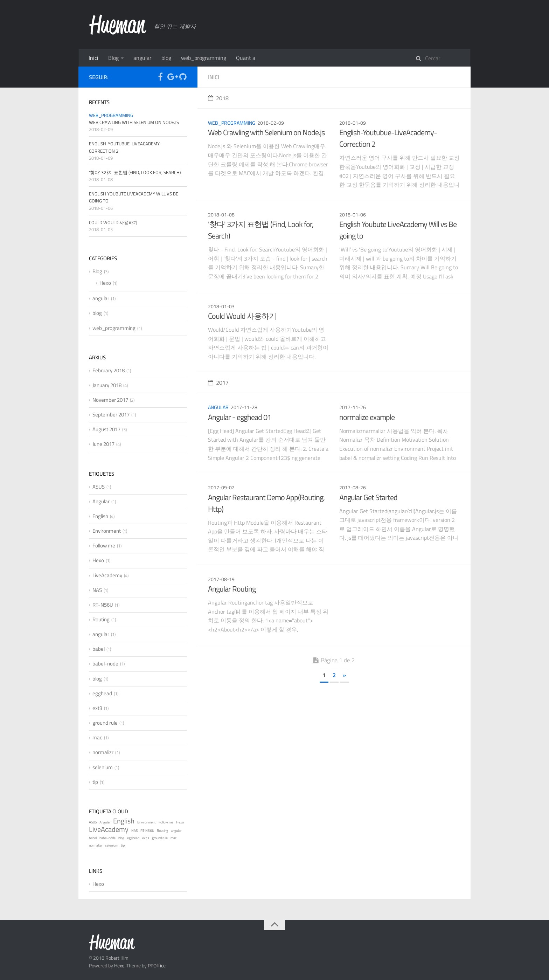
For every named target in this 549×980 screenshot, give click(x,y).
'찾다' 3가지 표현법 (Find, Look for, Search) (261, 230)
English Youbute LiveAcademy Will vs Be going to (398, 230)
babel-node (105, 664)
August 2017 (106, 429)
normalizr (103, 752)
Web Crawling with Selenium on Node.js (266, 132)
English (100, 516)
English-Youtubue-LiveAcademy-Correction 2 (388, 138)
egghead (102, 693)
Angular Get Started (368, 497)
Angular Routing (232, 589)
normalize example (367, 417)
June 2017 (103, 444)
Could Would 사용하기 (242, 316)
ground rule (105, 723)
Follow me (104, 546)
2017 (218, 382)
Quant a (246, 58)
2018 (218, 98)
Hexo (105, 283)
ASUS (99, 487)
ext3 (97, 708)
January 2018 (107, 385)
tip (95, 782)
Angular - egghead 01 (239, 417)
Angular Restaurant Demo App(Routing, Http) (266, 503)
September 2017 (111, 415)
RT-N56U (103, 605)
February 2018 (109, 370)
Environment (107, 531)
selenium (103, 767)
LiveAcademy (107, 575)
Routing (101, 619)
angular (143, 58)
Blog (113, 58)
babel (99, 649)
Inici (93, 58)
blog (166, 58)
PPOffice (157, 965)
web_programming (204, 58)
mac (97, 737)
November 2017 (110, 400)
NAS (97, 590)
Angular (101, 501)
